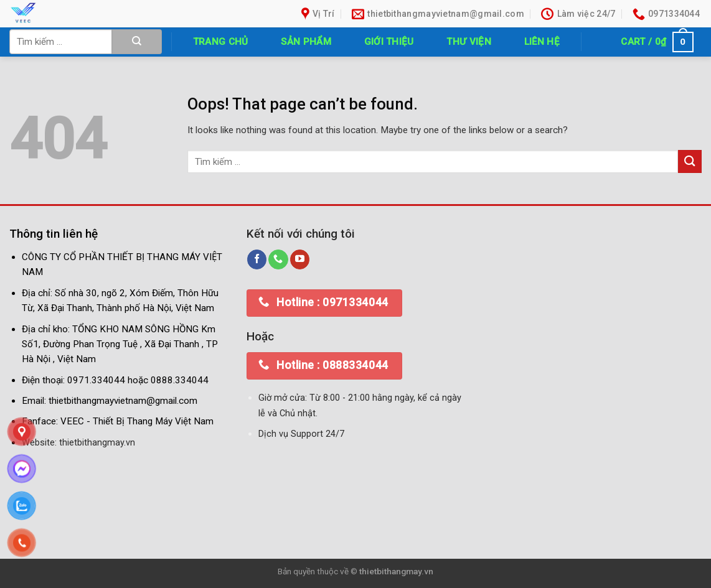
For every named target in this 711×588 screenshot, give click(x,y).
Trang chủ (221, 42)
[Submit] (137, 42)
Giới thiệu (389, 42)
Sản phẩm (306, 42)
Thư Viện (469, 42)
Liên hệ (542, 42)
